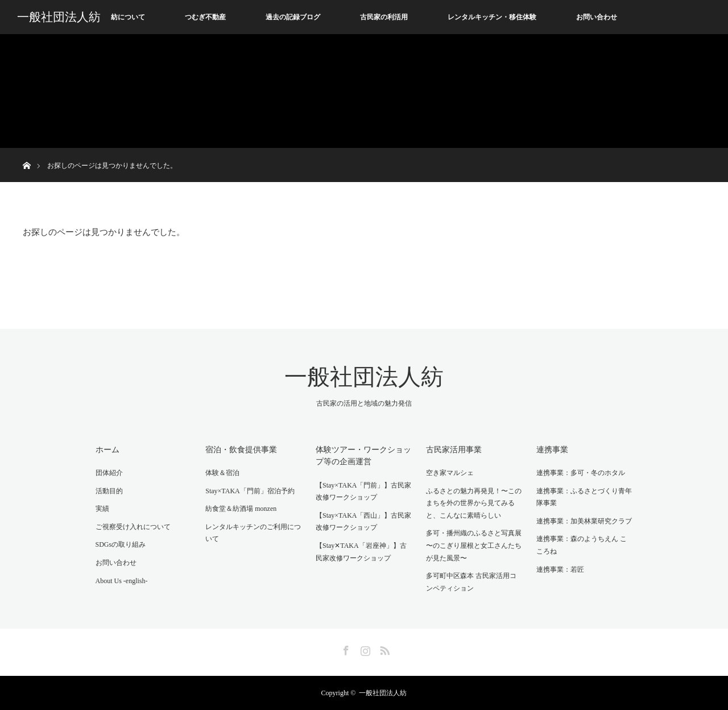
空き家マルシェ (450, 473)
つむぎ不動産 (205, 17)
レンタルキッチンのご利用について (253, 533)
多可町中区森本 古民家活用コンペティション (471, 582)
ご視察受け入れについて (133, 527)
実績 (102, 509)
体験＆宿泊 (222, 473)
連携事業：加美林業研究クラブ (584, 521)
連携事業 (552, 450)
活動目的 (109, 491)
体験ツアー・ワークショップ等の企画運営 (363, 456)
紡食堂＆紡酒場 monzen (241, 509)
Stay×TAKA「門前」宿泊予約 (250, 491)
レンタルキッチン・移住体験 (492, 17)
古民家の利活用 (384, 17)
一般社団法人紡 (59, 17)
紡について (128, 17)
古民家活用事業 (454, 450)
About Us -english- (122, 581)
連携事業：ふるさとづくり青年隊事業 (584, 497)
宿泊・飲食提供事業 (241, 450)
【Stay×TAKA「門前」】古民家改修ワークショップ (363, 492)
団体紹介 (109, 473)
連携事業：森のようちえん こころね (582, 545)
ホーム (107, 450)
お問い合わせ (597, 17)
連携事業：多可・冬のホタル (581, 473)
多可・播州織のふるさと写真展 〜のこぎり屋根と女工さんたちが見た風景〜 (474, 545)
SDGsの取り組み (121, 544)
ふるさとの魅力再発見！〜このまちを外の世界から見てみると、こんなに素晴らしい (474, 503)
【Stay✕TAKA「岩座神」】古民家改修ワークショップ (361, 552)
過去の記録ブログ (293, 17)
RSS (383, 649)
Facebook (345, 649)
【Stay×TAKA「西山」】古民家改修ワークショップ (363, 522)
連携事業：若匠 (560, 569)
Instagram (364, 649)
